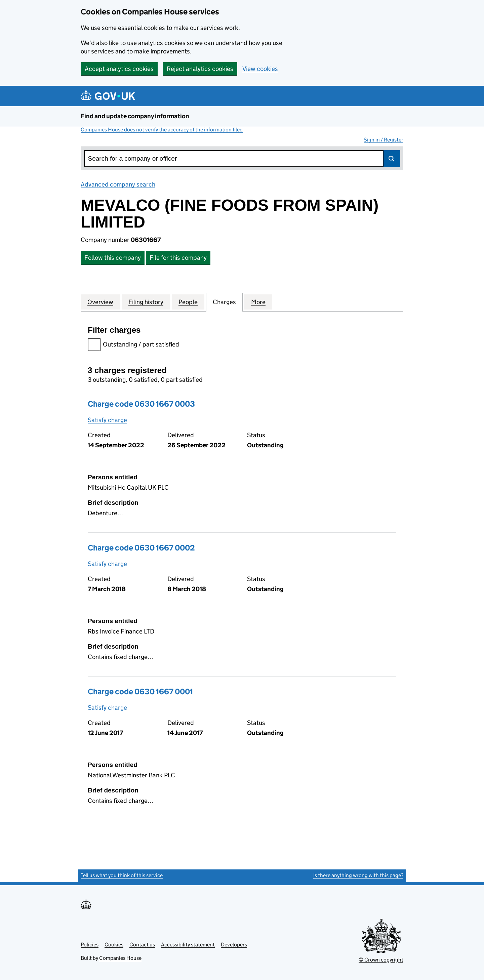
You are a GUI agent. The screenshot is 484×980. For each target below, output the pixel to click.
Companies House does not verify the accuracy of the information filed (162, 130)
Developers (234, 945)
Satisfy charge (107, 420)
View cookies (260, 69)
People (188, 302)
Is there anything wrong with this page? (358, 875)
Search (392, 159)
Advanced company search (118, 184)
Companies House (120, 958)
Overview (100, 302)
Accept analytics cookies (119, 69)
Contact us (142, 945)
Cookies (114, 945)
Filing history (146, 302)
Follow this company (113, 258)
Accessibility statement (188, 945)
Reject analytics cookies (200, 69)
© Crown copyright (381, 960)
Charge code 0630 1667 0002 (141, 548)
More (258, 302)
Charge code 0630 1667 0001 (140, 691)
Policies (90, 945)
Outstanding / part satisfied (133, 345)
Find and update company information (135, 116)
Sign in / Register (384, 140)
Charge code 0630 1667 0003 (141, 404)
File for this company (178, 258)
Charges (224, 302)
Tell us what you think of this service (122, 875)
